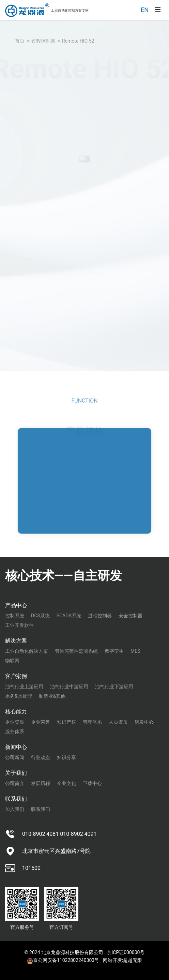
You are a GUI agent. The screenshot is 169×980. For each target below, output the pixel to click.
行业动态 (41, 757)
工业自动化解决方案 (27, 651)
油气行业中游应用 (69, 687)
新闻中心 (16, 747)
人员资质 (118, 722)
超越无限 (133, 960)
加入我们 (15, 809)
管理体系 (92, 722)
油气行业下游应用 (114, 687)
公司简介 (15, 783)
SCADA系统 (69, 616)
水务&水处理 (19, 696)
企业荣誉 (41, 722)
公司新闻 (15, 757)
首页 (20, 41)
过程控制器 (43, 41)
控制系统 (15, 616)
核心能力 (16, 712)
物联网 (12, 661)
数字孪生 (114, 651)
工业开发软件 (19, 625)
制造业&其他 (52, 696)
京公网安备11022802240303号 (63, 960)
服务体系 (15, 732)
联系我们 (16, 799)
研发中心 (144, 722)
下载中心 (92, 783)
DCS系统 (40, 616)
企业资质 (15, 722)
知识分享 (66, 757)
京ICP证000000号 (126, 952)
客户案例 (16, 676)
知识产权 (66, 722)
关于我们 (16, 773)
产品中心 (16, 605)
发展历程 (41, 783)
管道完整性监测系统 (76, 651)
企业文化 (66, 783)
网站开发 (112, 960)
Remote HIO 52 (78, 41)
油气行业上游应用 (24, 687)
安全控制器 (130, 616)
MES (135, 651)
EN (145, 10)
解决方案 (16, 641)
